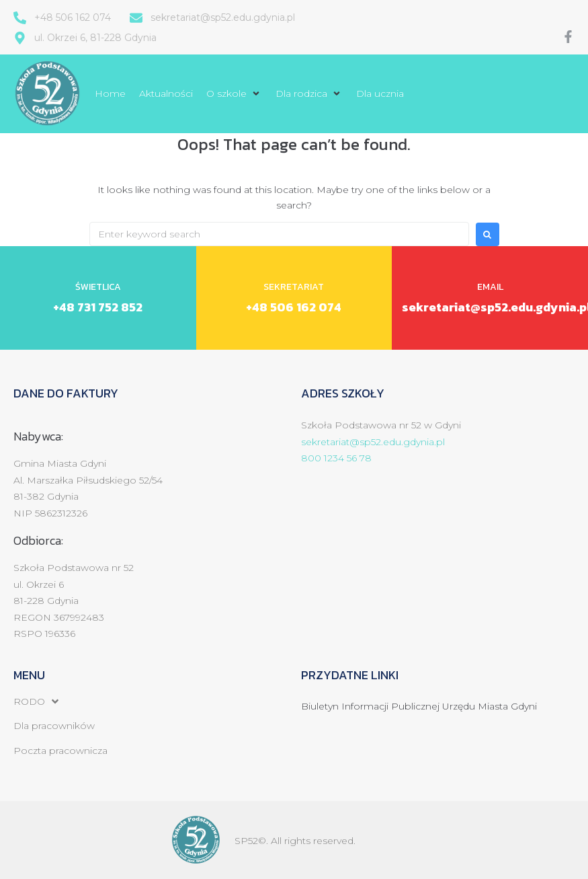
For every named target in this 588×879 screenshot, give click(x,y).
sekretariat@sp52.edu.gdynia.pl (373, 442)
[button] (234, 93)
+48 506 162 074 (294, 307)
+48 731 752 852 (98, 307)
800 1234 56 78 (336, 458)
